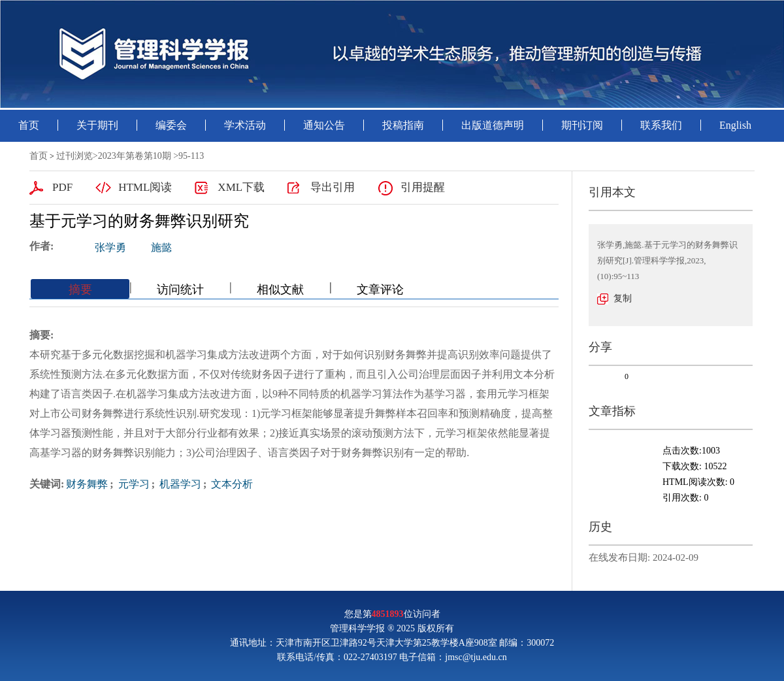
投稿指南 (403, 125)
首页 (29, 125)
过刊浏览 (74, 156)
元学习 (133, 484)
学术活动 (245, 125)
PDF (62, 187)
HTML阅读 (145, 187)
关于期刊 (97, 125)
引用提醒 (423, 187)
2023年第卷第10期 (135, 156)
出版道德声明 (493, 125)
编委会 (171, 125)
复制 (623, 298)
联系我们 (661, 125)
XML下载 (241, 187)
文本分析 (231, 484)
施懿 (161, 247)
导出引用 (333, 187)
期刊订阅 (582, 125)
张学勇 (110, 247)
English (735, 125)
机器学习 (179, 484)
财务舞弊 (87, 484)
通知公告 (324, 125)
